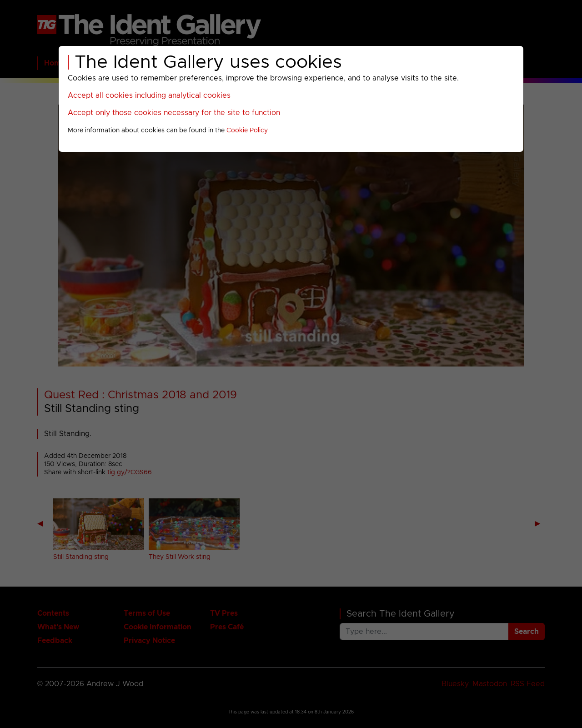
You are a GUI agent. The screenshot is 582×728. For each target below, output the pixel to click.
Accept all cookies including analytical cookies (149, 95)
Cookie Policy (247, 131)
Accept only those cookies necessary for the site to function (174, 113)
